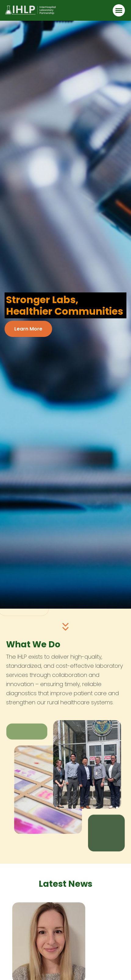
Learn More (28, 329)
